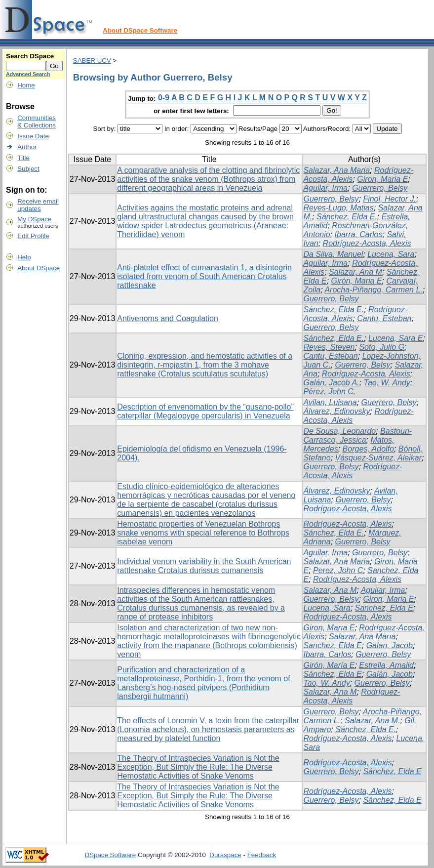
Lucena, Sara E (395, 338)
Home (26, 85)
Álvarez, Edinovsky (336, 411)
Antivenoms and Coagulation (168, 318)
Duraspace (225, 855)
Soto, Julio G (382, 347)
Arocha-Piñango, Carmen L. (373, 290)
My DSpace (34, 219)
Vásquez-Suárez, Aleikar (378, 458)
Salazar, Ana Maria (336, 170)
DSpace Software (110, 855)
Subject (28, 169)
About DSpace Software (140, 30)
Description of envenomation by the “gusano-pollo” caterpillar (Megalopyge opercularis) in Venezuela (205, 411)
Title (23, 158)
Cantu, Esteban (384, 318)
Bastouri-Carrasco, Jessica (357, 435)
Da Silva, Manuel (333, 254)
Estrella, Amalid (386, 665)
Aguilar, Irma (325, 188)
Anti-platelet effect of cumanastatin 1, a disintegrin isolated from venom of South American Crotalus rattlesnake (204, 276)
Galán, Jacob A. (331, 383)
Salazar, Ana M (355, 272)
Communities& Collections (37, 122)
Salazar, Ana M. (372, 721)
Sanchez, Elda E (384, 608)
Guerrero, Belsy (380, 188)
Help (24, 257)
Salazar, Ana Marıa (362, 637)
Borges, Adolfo (368, 449)
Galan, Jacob (390, 645)
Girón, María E (329, 665)
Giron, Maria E (382, 179)
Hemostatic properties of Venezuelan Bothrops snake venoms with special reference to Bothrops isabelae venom (203, 533)
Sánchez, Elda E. (347, 217)
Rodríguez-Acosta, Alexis (367, 243)
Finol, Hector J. (390, 199)
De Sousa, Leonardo (339, 431)
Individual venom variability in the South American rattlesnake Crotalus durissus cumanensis (204, 566)
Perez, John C (338, 570)
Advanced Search (28, 74)
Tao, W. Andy (387, 383)
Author (27, 147)
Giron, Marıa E (329, 628)
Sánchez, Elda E (332, 674)
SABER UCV (92, 61)
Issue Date (33, 136)
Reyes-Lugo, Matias (338, 208)
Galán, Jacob (390, 674)
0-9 (164, 98)
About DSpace (39, 268)
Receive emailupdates (38, 205)
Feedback (262, 855)
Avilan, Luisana (330, 402)
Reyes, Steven (329, 347)
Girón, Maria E (356, 281)
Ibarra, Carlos (359, 234)
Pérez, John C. (329, 392)
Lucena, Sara (391, 254)
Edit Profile (33, 236)
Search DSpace (30, 56)
